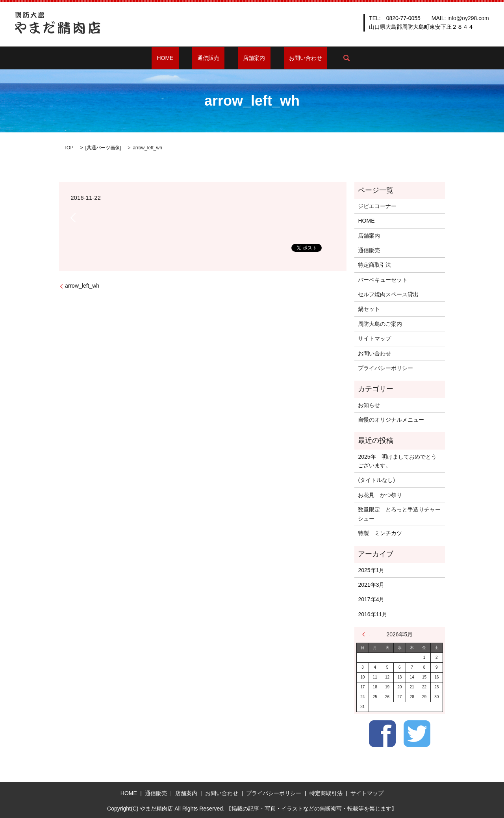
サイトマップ (374, 338)
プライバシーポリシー (385, 368)
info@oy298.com (468, 18)
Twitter (417, 734)
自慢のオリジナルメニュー (391, 420)
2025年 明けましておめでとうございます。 (397, 461)
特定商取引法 (374, 265)
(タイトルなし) (376, 480)
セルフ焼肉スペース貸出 (388, 294)
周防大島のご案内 (380, 324)
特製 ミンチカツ (380, 533)
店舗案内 (249, 58)
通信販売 (213, 58)
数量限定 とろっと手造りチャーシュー (399, 514)
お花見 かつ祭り (380, 495)
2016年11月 (373, 614)
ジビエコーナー (377, 206)
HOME (181, 58)
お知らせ (369, 405)
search (325, 58)
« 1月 (366, 634)
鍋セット (369, 309)
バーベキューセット (383, 280)
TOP (69, 148)
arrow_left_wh (82, 286)
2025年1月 (371, 570)
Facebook (382, 734)
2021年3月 (371, 585)
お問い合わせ (290, 58)
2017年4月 (371, 599)
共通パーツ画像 (103, 148)
